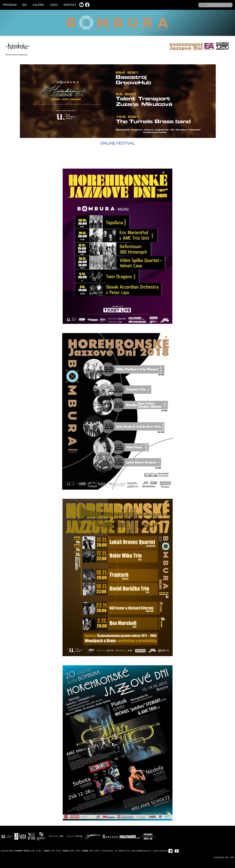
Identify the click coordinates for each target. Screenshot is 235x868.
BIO (25, 5)
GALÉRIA (38, 5)
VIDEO (54, 5)
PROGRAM (10, 5)
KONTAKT (70, 5)
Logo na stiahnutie (160, 851)
